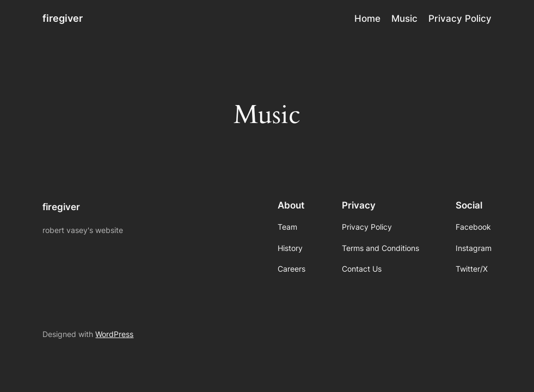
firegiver (63, 18)
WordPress (114, 334)
